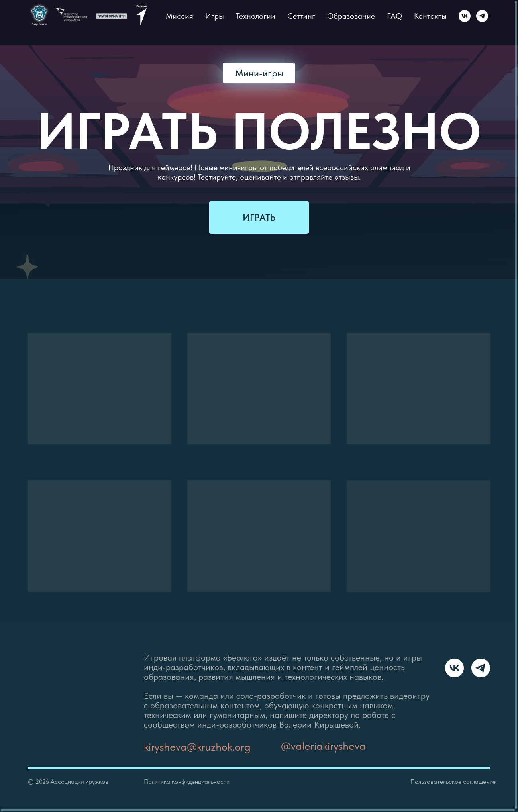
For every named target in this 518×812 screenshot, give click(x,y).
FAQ (394, 16)
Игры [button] (215, 16)
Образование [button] (351, 16)
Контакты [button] (430, 16)
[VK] (465, 16)
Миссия (180, 16)
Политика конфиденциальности (187, 782)
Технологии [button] (256, 16)
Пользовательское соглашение (453, 782)
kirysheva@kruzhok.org (197, 747)
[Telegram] (482, 16)
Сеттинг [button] (301, 16)
